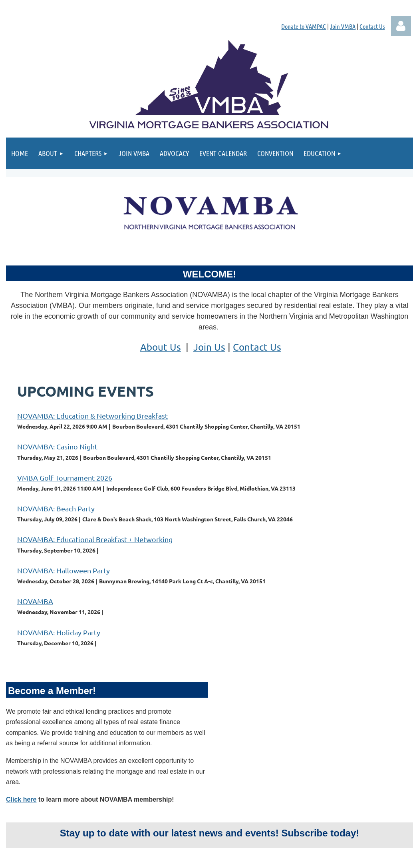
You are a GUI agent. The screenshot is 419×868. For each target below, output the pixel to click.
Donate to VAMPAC (304, 26)
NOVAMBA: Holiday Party (59, 632)
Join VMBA (343, 26)
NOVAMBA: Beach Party (56, 508)
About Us (161, 347)
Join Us (209, 347)
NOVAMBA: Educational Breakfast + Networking (95, 539)
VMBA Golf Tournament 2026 (65, 478)
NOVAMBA (35, 601)
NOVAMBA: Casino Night (57, 446)
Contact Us (372, 26)
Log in (401, 26)
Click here (21, 799)
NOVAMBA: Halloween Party (64, 570)
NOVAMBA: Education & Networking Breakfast (92, 416)
